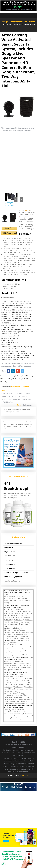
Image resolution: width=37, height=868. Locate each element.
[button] (18, 31)
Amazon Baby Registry (9, 334)
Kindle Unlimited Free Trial (10, 340)
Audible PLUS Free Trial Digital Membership (16, 325)
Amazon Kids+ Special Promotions (13, 351)
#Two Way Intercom (7, 382)
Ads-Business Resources (13, 543)
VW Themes (25, 775)
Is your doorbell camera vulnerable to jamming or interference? (16, 606)
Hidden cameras (10, 568)
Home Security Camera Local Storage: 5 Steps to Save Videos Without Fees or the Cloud (17, 624)
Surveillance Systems (12, 581)
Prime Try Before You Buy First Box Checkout (17, 353)
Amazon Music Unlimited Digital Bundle (15, 358)
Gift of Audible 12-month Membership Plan (16, 308)
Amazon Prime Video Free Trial (12, 360)
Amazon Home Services (10, 342)
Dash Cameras (9, 556)
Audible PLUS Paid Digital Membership (15, 312)
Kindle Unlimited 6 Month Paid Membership (16, 329)
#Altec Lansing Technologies (14, 376)
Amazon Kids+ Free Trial (10, 349)
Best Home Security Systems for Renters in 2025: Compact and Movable (18, 707)
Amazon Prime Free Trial (10, 338)
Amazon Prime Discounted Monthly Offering (17, 347)
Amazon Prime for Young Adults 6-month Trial (17, 332)
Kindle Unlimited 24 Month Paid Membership (17, 310)
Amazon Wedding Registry (11, 336)
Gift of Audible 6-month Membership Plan (16, 316)
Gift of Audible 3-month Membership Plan (16, 314)
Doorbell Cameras (10, 564)
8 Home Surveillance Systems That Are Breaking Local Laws (17, 642)
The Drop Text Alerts (8, 327)
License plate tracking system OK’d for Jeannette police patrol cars (16, 673)
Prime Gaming (6, 345)
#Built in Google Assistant (21, 379)
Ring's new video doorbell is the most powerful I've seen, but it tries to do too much (17, 593)
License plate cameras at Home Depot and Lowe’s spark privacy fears (18, 659)
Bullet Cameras (9, 547)
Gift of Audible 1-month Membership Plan (16, 319)
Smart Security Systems (20, 386)
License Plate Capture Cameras (16, 573)
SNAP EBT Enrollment (8, 323)
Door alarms (8, 560)
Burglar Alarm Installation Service (19, 22)
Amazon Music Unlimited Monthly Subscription (18, 355)
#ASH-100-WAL (6, 379)
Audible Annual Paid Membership (13, 306)
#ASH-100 (29, 376)
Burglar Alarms (9, 552)
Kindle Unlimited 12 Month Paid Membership (17, 321)
